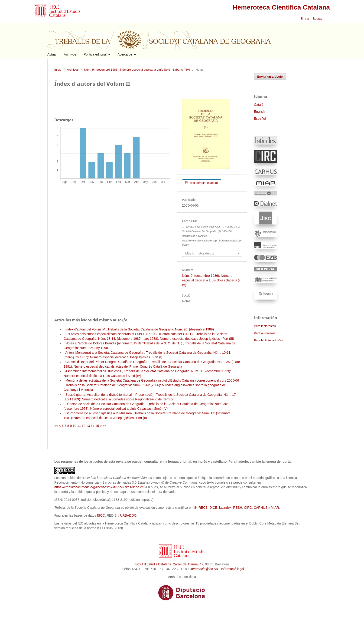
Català (259, 105)
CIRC (248, 508)
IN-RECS (201, 508)
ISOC (101, 515)
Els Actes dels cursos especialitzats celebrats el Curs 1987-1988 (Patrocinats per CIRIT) (130, 334)
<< (56, 426)
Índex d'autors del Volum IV (86, 329)
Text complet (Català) (203, 183)
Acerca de (125, 54)
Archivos (70, 54)
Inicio (58, 70)
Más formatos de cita (200, 253)
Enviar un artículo (270, 77)
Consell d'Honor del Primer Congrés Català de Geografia (107, 362)
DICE (213, 508)
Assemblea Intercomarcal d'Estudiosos (94, 371)
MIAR (275, 508)
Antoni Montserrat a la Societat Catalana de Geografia (105, 353)
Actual (52, 54)
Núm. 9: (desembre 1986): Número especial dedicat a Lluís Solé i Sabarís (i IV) (137, 70)
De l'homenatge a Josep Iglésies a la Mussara (99, 413)
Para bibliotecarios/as (268, 340)
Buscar (318, 19)
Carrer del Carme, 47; (188, 564)
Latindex (225, 508)
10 (75, 426)
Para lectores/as (265, 326)
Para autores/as (265, 333)
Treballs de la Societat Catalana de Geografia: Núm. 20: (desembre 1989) (161, 329)
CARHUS (261, 508)
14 (93, 426)
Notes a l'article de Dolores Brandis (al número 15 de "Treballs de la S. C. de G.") (124, 343)
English (259, 112)
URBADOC (128, 515)
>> (104, 426)
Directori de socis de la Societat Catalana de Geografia (106, 404)
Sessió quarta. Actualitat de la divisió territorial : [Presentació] (110, 395)
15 (97, 426)
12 (84, 426)
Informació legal (232, 569)
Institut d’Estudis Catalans (152, 564)
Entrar (305, 19)
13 (88, 426)
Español (260, 119)
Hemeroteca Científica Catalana (281, 7)
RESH (238, 508)
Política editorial (96, 54)
